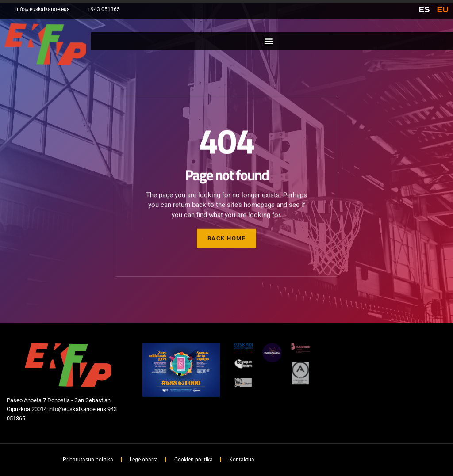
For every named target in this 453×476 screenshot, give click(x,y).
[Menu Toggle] (269, 41)
